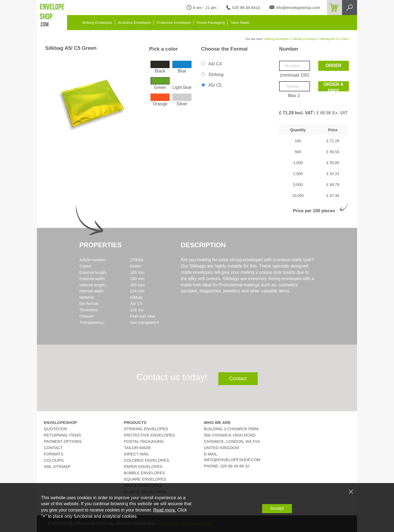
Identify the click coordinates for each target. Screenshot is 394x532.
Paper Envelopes (143, 467)
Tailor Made (240, 23)
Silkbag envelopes (304, 39)
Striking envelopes (276, 39)
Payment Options (63, 441)
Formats (53, 454)
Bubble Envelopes (145, 473)
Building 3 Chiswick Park (231, 429)
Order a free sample (333, 87)
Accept (277, 508)
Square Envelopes (145, 479)
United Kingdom (221, 448)
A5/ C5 (211, 85)
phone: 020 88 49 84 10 (227, 466)
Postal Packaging (211, 23)
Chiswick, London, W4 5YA (232, 441)
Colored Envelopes (147, 460)
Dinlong (212, 75)
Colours (54, 460)
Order (334, 66)
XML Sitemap (57, 467)
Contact (238, 378)
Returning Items (62, 435)
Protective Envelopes (174, 23)
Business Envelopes (134, 23)
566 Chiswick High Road (230, 435)
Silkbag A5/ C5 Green (334, 39)
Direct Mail (137, 454)
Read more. (165, 510)
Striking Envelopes (97, 23)
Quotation (55, 429)
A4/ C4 (211, 64)
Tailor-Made (137, 448)
